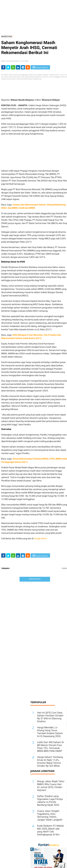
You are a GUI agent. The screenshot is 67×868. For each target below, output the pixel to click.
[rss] (28, 67)
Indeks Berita (35, 579)
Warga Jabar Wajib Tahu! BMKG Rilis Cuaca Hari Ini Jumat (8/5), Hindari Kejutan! (51, 786)
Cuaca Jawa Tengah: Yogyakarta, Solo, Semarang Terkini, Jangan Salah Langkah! (50, 815)
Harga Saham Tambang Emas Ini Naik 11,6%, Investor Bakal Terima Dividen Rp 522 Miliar (50, 761)
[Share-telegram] (23, 67)
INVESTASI (7, 36)
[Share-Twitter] (8, 67)
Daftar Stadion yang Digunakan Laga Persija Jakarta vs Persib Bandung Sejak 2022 (50, 801)
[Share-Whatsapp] (13, 67)
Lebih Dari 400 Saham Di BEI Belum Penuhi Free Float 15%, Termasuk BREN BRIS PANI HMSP (50, 747)
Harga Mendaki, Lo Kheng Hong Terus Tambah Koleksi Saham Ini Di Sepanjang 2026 (50, 732)
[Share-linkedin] (18, 67)
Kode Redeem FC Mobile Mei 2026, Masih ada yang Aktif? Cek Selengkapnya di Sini (50, 830)
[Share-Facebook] (3, 67)
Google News (40, 538)
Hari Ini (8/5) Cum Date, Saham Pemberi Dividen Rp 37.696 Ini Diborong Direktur (50, 717)
